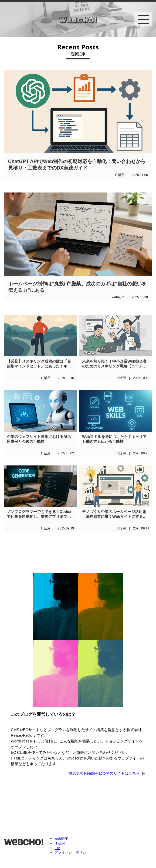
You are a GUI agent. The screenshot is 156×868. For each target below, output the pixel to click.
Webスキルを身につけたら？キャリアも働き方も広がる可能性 (114, 439)
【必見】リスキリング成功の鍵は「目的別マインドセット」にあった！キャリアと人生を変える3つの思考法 (39, 364)
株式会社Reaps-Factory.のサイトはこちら (104, 773)
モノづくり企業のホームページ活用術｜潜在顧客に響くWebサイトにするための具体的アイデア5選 (114, 514)
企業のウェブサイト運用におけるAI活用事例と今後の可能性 (39, 439)
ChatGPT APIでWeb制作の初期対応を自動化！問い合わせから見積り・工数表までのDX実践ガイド (77, 165)
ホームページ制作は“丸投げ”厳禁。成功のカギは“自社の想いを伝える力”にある (77, 287)
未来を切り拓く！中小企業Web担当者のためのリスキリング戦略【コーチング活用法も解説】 (114, 364)
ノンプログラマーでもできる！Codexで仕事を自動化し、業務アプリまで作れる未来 (39, 514)
